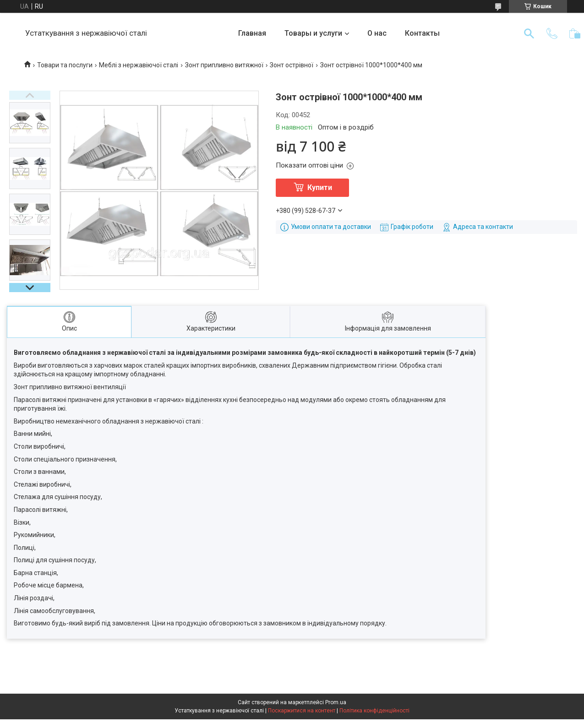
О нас (377, 33)
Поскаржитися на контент (302, 711)
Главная (252, 33)
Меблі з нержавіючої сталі (139, 65)
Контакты (422, 33)
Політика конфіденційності (374, 711)
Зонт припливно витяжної (224, 65)
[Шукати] (529, 33)
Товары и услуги (313, 33)
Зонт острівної (292, 65)
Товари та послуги (65, 65)
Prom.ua (336, 702)
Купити (320, 187)
